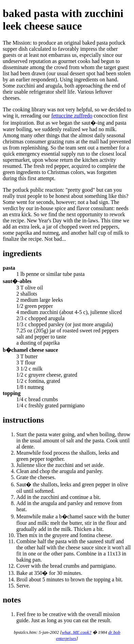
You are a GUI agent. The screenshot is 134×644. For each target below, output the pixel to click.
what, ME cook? (77, 632)
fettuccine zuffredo (72, 116)
